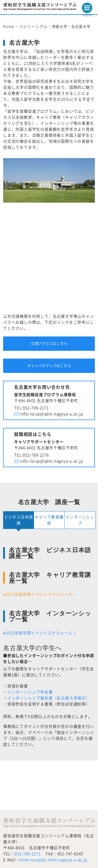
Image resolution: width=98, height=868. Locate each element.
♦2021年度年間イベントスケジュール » (39, 594)
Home (8, 26)
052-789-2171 (28, 854)
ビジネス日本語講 (19, 520)
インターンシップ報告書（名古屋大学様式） (49, 698)
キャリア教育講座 (49, 520)
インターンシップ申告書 (30, 692)
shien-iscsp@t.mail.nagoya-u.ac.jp (53, 860)
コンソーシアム (33, 26)
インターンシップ (80, 520)
